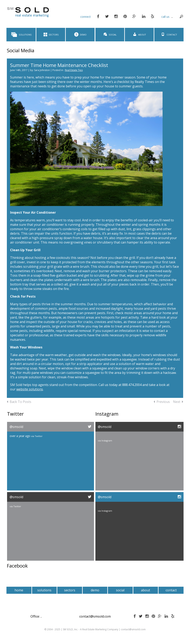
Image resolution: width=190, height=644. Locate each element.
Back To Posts (19, 402)
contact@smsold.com (95, 616)
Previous (162, 402)
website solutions (30, 389)
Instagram (107, 441)
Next (178, 402)
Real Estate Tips (74, 70)
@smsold (16, 427)
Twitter (39, 436)
